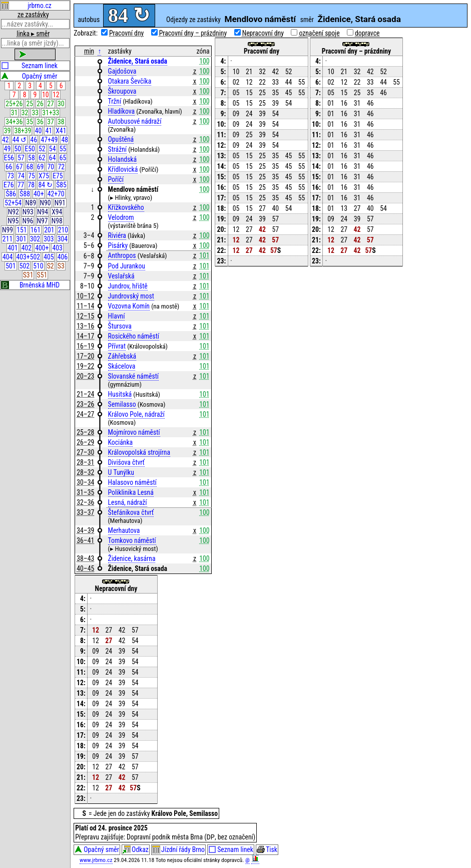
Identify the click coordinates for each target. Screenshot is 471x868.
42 (6, 140)
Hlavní (117, 316)
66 (9, 167)
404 (8, 257)
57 (21, 158)
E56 (9, 158)
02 (236, 82)
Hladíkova (122, 111)
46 (34, 140)
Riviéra (117, 235)
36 (40, 122)
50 (18, 149)
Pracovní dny (126, 33)
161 (36, 230)
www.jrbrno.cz (96, 861)
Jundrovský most (131, 296)
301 (21, 239)
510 (38, 266)
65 (63, 158)
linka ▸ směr (33, 34)
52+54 (13, 203)
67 (20, 167)
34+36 (14, 122)
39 (8, 131)
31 (15, 113)
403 (57, 248)
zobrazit (35, 54)
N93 (28, 212)
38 (61, 122)
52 (42, 149)
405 (49, 257)
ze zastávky (33, 15)
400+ (42, 248)
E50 (30, 149)
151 (22, 230)
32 (25, 113)
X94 (57, 212)
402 (27, 248)
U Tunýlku (121, 472)
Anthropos (122, 255)
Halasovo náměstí (132, 482)
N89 (31, 203)
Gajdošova (122, 71)
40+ (39, 194)
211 (8, 239)
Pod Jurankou (127, 266)
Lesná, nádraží (128, 502)
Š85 (61, 185)
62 (42, 158)
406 (63, 257)
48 (65, 140)
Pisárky (118, 245)
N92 (14, 212)
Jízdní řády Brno (178, 850)
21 (249, 72)
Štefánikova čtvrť (131, 512)
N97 (43, 221)
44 (289, 82)
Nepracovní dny (263, 33)
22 (262, 82)
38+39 (23, 131)
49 (8, 149)
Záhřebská (122, 356)
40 (39, 131)
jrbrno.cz (26, 6)
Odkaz (136, 850)
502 (25, 266)
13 (344, 208)
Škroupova (122, 91)
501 (11, 266)
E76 (9, 185)
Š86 (11, 194)
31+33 (51, 113)
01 (331, 103)
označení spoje (319, 33)
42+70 (56, 194)
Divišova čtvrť (126, 462)
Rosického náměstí (134, 336)
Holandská (123, 159)
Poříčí (116, 179)
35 (30, 122)
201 (49, 230)
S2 (51, 266)
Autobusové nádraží (135, 121)
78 (32, 185)
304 (63, 239)
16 (344, 103)
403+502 (28, 257)
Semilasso (122, 404)
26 (40, 104)
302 (35, 239)
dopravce (367, 33)
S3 (61, 266)
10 (46, 95)
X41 (61, 131)
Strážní (118, 149)
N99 (8, 230)
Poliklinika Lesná (131, 492)
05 (236, 93)
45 (289, 93)
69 (41, 167)
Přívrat (117, 346)
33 (36, 113)
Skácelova (122, 366)
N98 (57, 221)
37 (51, 122)
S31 (28, 275)
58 (32, 158)
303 (49, 239)
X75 (44, 176)
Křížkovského (126, 207)
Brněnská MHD (30, 285)
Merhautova (124, 530)
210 (63, 230)
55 (63, 149)
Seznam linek (29, 66)
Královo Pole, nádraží (136, 414)
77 (21, 185)
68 (30, 167)
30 (61, 104)
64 (53, 158)
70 (51, 167)
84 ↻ (45, 185)
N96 (28, 221)
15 (249, 93)
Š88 (25, 194)
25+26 (14, 104)
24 (249, 114)
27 (51, 104)
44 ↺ (20, 140)
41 (49, 131)
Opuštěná (121, 139)
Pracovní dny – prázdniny (193, 33)
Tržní (115, 101)
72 (61, 167)
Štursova (120, 326)
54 (53, 149)
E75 (58, 176)
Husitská (120, 394)
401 (13, 248)
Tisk (267, 850)
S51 (42, 275)
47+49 (49, 140)
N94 (43, 212)
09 (236, 114)
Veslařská (121, 276)
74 (21, 176)
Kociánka (121, 442)
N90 (46, 203)
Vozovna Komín (129, 306)
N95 (13, 221)
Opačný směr (29, 76)
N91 (60, 203)
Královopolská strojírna (139, 452)
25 (30, 104)
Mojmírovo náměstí (134, 432)
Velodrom (121, 217)
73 (11, 176)
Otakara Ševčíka (130, 81)
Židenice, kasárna (132, 558)
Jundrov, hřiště (128, 286)
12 (56, 95)
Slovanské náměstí (133, 376)
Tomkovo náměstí (132, 540)
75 (32, 176)
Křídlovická (123, 169)
